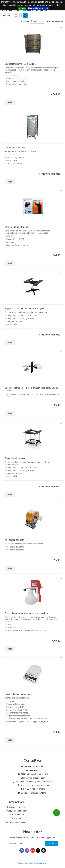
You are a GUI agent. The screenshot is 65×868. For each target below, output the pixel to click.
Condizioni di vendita (16, 807)
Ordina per (24, 21)
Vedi (10, 102)
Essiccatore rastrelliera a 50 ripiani (21, 64)
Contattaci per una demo (16, 822)
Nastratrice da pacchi (15, 540)
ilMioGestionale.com (39, 863)
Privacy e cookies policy (16, 811)
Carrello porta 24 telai (15, 148)
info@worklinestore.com (34, 778)
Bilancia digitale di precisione (18, 694)
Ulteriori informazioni (38, 8)
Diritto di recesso (16, 815)
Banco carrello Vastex (15, 458)
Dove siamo (16, 818)
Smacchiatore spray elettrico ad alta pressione (26, 613)
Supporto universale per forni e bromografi (25, 308)
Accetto (22, 8)
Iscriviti (52, 843)
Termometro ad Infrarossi (17, 227)
